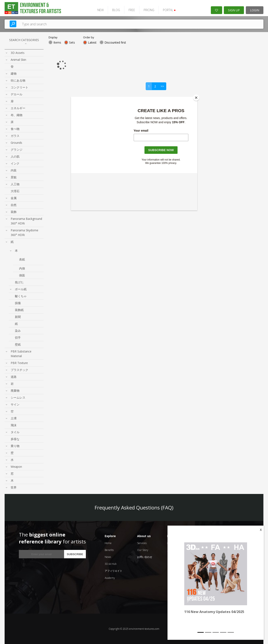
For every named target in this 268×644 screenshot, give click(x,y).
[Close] (196, 98)
